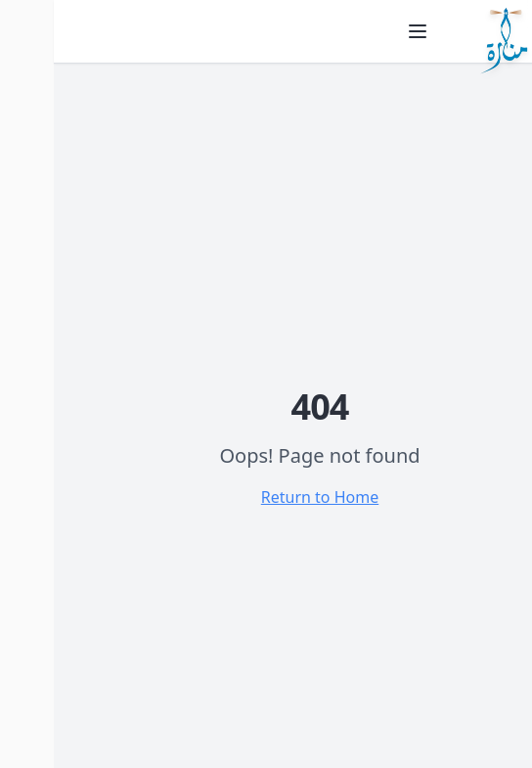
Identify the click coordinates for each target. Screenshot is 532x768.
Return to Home (266, 497)
